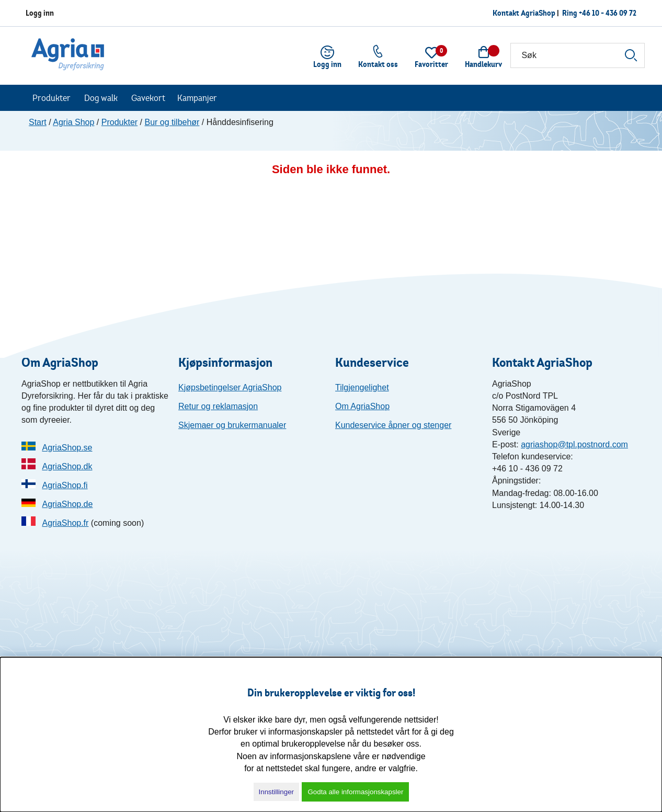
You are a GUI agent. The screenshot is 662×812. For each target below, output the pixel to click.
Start (38, 122)
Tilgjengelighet (362, 387)
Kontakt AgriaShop (524, 13)
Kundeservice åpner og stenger (393, 425)
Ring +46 (599, 13)
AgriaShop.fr (65, 523)
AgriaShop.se (67, 448)
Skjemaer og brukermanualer (232, 425)
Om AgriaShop (362, 406)
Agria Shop (73, 122)
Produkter (52, 98)
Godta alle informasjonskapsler (355, 792)
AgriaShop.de (67, 504)
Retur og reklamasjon (218, 406)
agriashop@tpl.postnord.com (574, 444)
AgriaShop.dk (67, 466)
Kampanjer (197, 98)
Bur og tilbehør (172, 122)
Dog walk (101, 98)
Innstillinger (276, 792)
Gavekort (148, 98)
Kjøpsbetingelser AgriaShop (230, 387)
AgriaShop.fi (65, 485)
